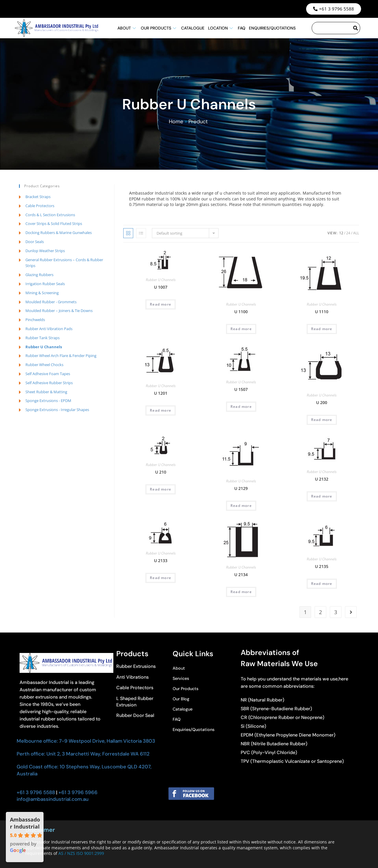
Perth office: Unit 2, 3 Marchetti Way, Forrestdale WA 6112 (83, 754)
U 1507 (241, 389)
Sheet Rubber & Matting (46, 392)
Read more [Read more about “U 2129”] (241, 506)
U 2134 (241, 575)
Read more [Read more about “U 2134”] (241, 592)
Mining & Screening (42, 293)
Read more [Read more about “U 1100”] (241, 329)
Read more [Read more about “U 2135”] (322, 584)
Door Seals (35, 242)
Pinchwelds (35, 320)
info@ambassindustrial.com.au (53, 799)
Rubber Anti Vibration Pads (49, 329)
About (127, 28)
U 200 (322, 402)
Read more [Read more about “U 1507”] (241, 407)
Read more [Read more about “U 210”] (161, 489)
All (356, 233)
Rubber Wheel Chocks (44, 365)
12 (341, 233)
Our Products (159, 28)
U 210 (161, 472)
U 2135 (322, 566)
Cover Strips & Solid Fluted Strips (54, 224)
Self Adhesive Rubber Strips (49, 383)
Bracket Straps (38, 197)
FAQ (242, 28)
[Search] (356, 28)
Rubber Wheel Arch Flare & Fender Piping (61, 356)
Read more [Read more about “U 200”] (322, 420)
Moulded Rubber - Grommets (51, 302)
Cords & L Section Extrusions (50, 215)
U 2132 (322, 479)
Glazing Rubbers (39, 275)
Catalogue (193, 28)
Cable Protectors (40, 206)
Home (176, 122)
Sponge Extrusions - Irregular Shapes (57, 410)
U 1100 (241, 312)
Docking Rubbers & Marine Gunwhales (59, 233)
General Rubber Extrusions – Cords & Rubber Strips (64, 263)
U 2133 (161, 561)
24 (348, 233)
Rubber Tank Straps (43, 338)
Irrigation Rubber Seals (45, 284)
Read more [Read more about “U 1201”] (161, 410)
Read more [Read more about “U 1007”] (161, 304)
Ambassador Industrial (25, 823)
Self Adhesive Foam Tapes (48, 374)
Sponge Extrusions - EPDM (48, 401)
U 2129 (241, 488)
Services (182, 679)
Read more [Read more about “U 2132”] (322, 496)
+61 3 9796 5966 (77, 792)
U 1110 (322, 312)
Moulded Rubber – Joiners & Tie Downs (59, 311)
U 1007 (161, 287)
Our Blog (182, 699)
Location (221, 28)
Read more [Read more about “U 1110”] (322, 329)
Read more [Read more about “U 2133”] (161, 578)
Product (198, 122)
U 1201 (161, 393)
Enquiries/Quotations (272, 28)
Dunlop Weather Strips (45, 251)
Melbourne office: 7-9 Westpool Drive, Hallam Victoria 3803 (86, 741)
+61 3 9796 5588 (36, 792)
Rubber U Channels (161, 280)
